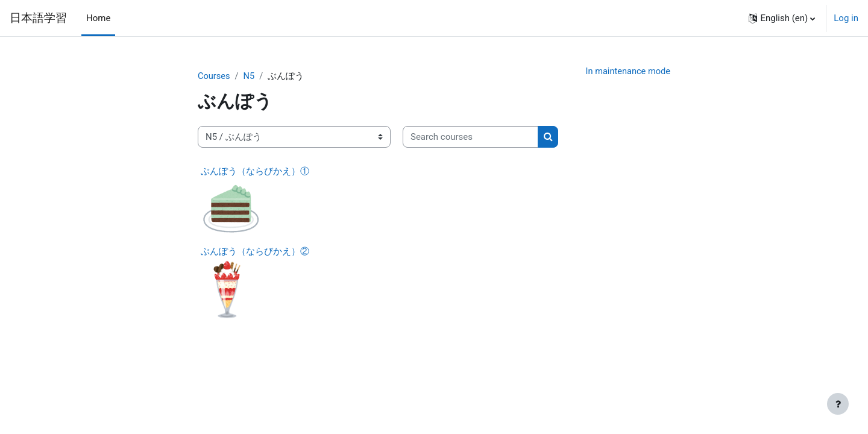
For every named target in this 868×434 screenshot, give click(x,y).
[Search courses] (470, 138)
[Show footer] (838, 404)
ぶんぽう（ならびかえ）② (255, 252)
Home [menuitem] (98, 18)
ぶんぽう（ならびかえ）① (255, 172)
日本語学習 (38, 18)
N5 (250, 77)
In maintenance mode (627, 72)
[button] (782, 18)
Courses (214, 77)
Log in (846, 18)
